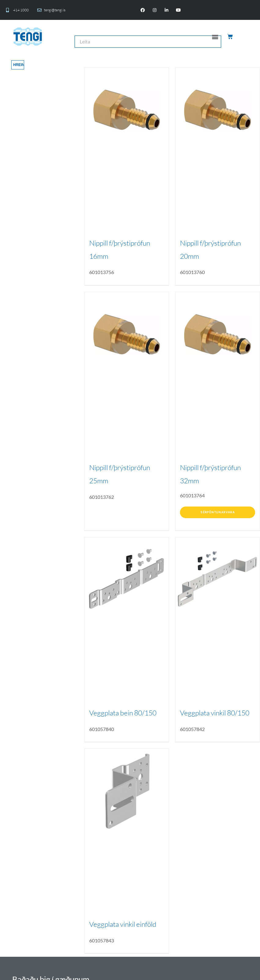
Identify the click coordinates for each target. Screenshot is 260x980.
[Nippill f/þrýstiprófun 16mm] (127, 110)
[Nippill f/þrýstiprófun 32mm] (218, 334)
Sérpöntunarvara (218, 512)
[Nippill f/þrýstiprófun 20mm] (218, 110)
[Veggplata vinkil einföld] (127, 791)
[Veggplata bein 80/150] (127, 580)
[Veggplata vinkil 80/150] (218, 580)
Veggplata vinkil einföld (123, 924)
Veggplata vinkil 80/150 (215, 713)
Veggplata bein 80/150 (123, 713)
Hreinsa (19, 65)
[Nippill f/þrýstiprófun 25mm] (127, 334)
